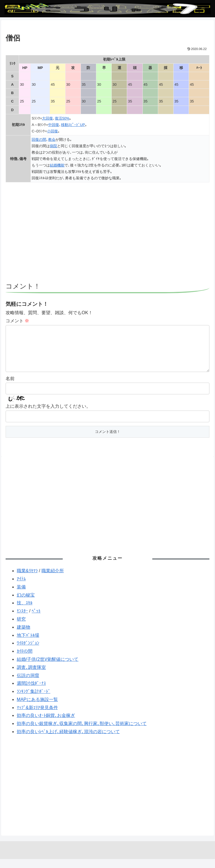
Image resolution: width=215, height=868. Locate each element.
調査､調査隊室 (31, 676)
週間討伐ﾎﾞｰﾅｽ (31, 692)
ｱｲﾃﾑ (21, 588)
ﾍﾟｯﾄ (36, 620)
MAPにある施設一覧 (37, 708)
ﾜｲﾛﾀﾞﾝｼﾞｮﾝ (28, 652)
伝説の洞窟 (28, 684)
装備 (21, 596)
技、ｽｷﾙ (25, 612)
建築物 (24, 636)
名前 (10, 387)
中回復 (54, 125)
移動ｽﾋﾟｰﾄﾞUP (73, 125)
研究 (21, 628)
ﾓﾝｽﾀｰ (22, 620)
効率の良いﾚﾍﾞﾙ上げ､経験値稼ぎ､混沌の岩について (68, 741)
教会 (52, 139)
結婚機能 (57, 165)
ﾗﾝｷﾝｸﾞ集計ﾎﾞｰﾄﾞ (34, 700)
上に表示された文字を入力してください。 (48, 415)
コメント (17, 321)
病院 (53, 146)
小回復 (52, 131)
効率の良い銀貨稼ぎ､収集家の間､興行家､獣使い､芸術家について (82, 732)
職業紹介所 (53, 580)
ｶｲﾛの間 (25, 660)
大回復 (47, 118)
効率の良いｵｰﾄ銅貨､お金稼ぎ (46, 724)
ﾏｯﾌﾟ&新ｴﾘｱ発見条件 (37, 716)
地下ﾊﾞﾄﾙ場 (28, 644)
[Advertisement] (107, 235)
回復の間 (39, 139)
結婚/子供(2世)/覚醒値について (48, 668)
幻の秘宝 (26, 604)
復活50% (62, 118)
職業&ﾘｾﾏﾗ (27, 580)
